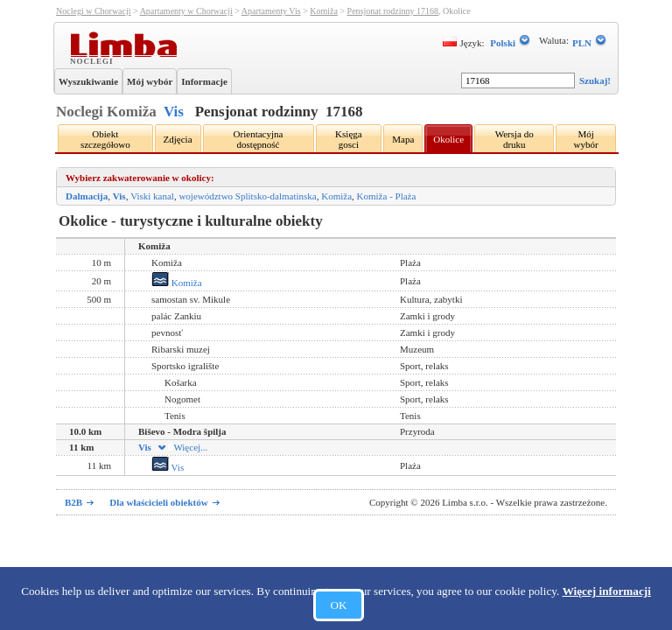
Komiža (324, 11)
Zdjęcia (178, 139)
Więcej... (182, 447)
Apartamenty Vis (271, 11)
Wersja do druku (514, 139)
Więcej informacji (607, 591)
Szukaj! (595, 80)
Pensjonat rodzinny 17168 (393, 11)
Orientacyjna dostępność (259, 139)
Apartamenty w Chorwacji (186, 11)
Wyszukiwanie (88, 81)
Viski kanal (152, 196)
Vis (174, 112)
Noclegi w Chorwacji (94, 11)
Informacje (204, 81)
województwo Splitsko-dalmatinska (247, 196)
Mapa (403, 139)
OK (338, 605)
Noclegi (94, 60)
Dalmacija (87, 196)
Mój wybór (150, 81)
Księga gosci (349, 139)
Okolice (448, 139)
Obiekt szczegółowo (105, 139)
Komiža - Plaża (387, 196)
